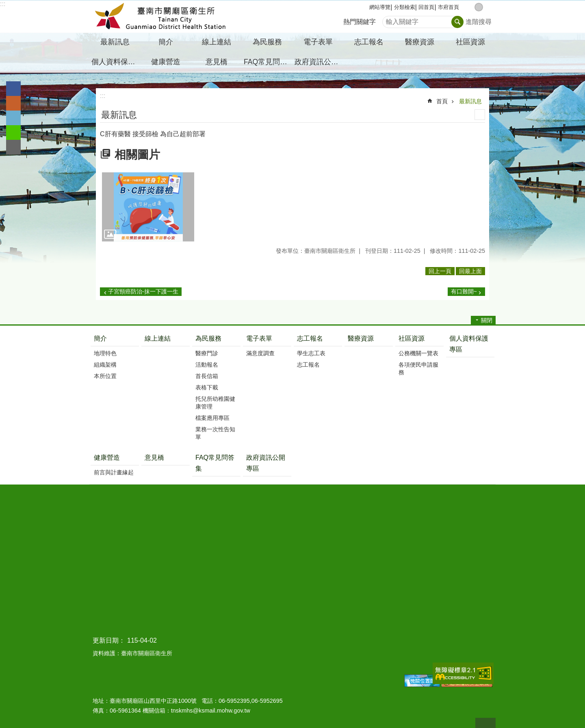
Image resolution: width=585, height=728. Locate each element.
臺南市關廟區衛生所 (160, 17)
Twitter (13, 118)
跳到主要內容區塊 (4, 4)
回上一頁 (440, 271)
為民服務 (208, 338)
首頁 (442, 101)
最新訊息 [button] (115, 42)
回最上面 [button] (470, 271)
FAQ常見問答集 (268, 62)
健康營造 (107, 457)
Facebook (13, 89)
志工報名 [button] (369, 42)
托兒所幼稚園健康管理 (215, 403)
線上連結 (217, 42)
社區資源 (412, 338)
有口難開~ (464, 291)
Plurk (13, 103)
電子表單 (259, 338)
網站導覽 (380, 7)
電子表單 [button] (318, 42)
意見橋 (217, 62)
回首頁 (426, 7)
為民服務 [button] (267, 42)
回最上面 (485, 723)
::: (3, 4)
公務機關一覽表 (418, 353)
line (13, 133)
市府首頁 (448, 7)
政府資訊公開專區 (319, 62)
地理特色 (105, 353)
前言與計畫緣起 (114, 472)
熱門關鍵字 (360, 22)
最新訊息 (470, 101)
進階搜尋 (479, 22)
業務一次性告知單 (215, 433)
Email (13, 147)
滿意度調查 (260, 353)
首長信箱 (207, 376)
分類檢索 (405, 7)
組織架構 (105, 365)
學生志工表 (311, 353)
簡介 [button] (166, 42)
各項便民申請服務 (418, 368)
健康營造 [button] (166, 62)
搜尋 (389, 20)
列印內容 (480, 115)
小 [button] (470, 7)
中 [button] (479, 7)
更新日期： (109, 640)
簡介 (100, 338)
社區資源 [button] (470, 42)
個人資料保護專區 (116, 62)
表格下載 (207, 387)
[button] (148, 207)
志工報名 (310, 338)
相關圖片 (137, 155)
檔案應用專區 (212, 418)
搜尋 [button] (457, 22)
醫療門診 (207, 353)
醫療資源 (420, 42)
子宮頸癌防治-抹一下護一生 (143, 291)
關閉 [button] (487, 320)
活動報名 (207, 365)
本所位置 (105, 376)
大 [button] (487, 7)
